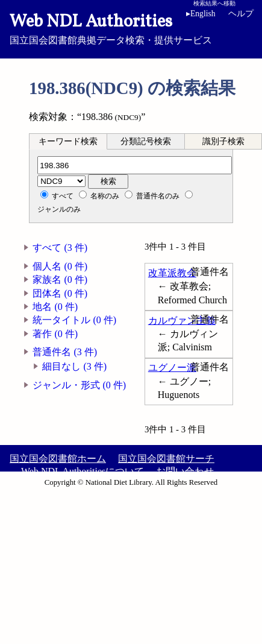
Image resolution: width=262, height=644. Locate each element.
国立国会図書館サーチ (166, 459)
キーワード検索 (68, 141)
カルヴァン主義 (182, 320)
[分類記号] (135, 165)
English (201, 14)
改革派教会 (172, 273)
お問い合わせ (185, 471)
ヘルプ (241, 14)
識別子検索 (223, 141)
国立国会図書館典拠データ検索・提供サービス (131, 28)
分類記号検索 (146, 141)
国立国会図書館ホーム (58, 459)
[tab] (68, 141)
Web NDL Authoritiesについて (83, 471)
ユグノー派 (172, 368)
